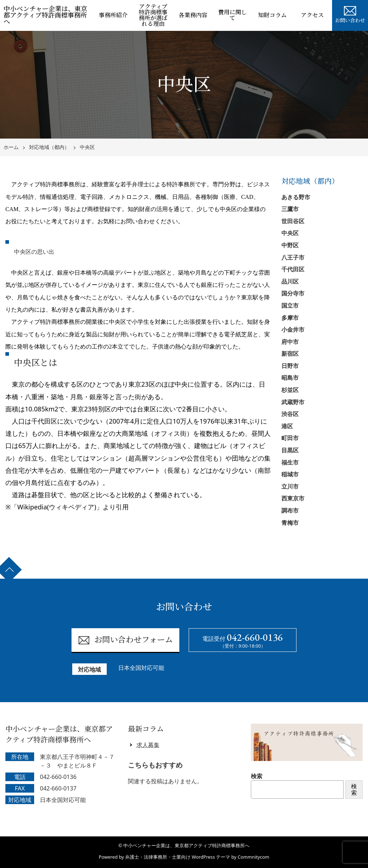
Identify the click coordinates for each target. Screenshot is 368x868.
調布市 (290, 510)
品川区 (290, 281)
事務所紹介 (113, 15)
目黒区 (290, 450)
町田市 (290, 438)
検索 (257, 776)
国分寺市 (293, 293)
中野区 (290, 245)
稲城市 (290, 474)
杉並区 (290, 390)
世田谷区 (293, 221)
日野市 (290, 366)
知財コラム (272, 15)
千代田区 (293, 269)
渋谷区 (290, 414)
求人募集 (148, 745)
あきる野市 (296, 197)
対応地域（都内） (49, 147)
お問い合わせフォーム (125, 640)
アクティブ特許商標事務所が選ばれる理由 (153, 15)
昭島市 (290, 378)
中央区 (87, 147)
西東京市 (293, 498)
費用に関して (233, 15)
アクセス (312, 15)
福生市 (290, 462)
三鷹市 (290, 209)
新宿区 (290, 354)
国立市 (290, 305)
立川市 (290, 486)
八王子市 (293, 257)
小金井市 (293, 330)
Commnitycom (253, 857)
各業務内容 (193, 15)
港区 (287, 426)
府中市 (290, 342)
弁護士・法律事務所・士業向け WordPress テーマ (178, 857)
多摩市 (290, 318)
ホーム (11, 147)
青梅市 (290, 523)
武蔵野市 (293, 402)
